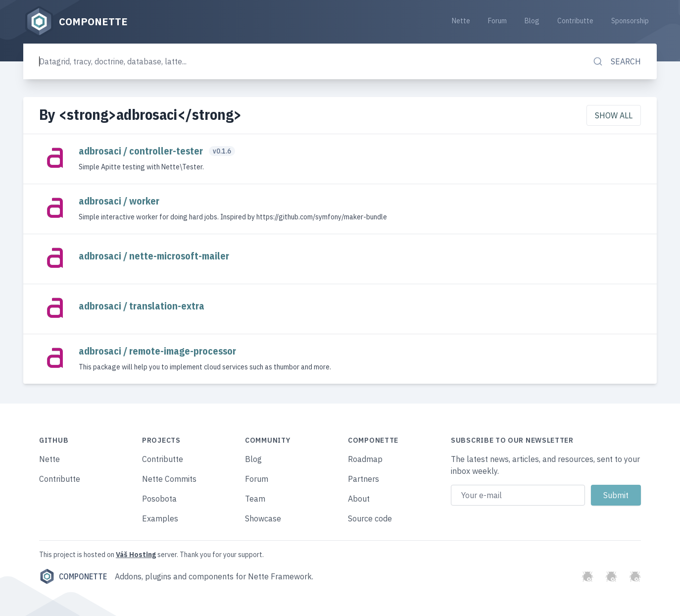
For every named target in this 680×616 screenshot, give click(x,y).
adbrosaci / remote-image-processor (157, 351)
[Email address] (518, 495)
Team (255, 499)
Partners (364, 479)
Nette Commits (169, 479)
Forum (497, 21)
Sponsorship (630, 21)
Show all (614, 115)
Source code (370, 518)
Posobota (159, 499)
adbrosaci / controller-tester (142, 151)
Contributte (575, 21)
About (359, 499)
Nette (461, 21)
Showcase (263, 518)
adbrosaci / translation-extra (142, 306)
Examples (160, 518)
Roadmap (365, 459)
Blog (532, 21)
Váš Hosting (136, 555)
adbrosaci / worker (119, 201)
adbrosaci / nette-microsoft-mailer (154, 256)
